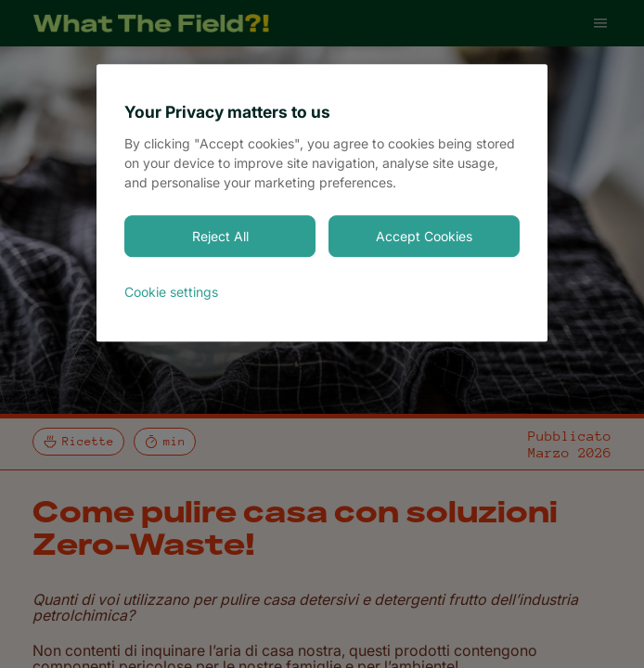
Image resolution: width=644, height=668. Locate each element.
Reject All (220, 236)
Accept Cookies (424, 236)
